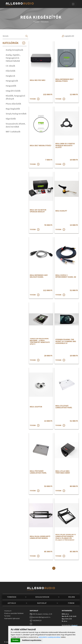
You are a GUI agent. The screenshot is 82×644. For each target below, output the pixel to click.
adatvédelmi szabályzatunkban (50, 637)
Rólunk (72, 597)
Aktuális (12, 603)
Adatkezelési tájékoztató (12, 618)
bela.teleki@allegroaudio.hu (41, 617)
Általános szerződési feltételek (14, 613)
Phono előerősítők (13, 104)
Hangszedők (11, 86)
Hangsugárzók (12, 81)
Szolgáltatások (42, 597)
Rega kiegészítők (13, 109)
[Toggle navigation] (73, 4)
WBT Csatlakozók (13, 132)
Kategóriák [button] (14, 43)
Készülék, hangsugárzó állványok (15, 97)
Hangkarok (10, 76)
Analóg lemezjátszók (14, 50)
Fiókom (71, 603)
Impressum (8, 611)
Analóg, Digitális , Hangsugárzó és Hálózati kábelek (13, 58)
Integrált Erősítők (13, 91)
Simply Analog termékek (16, 114)
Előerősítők (11, 71)
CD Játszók (10, 66)
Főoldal (36, 22)
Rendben (15, 640)
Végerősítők (11, 119)
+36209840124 (37, 620)
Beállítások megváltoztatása (32, 640)
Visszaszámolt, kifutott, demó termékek (16, 125)
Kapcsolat (42, 603)
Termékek (12, 597)
